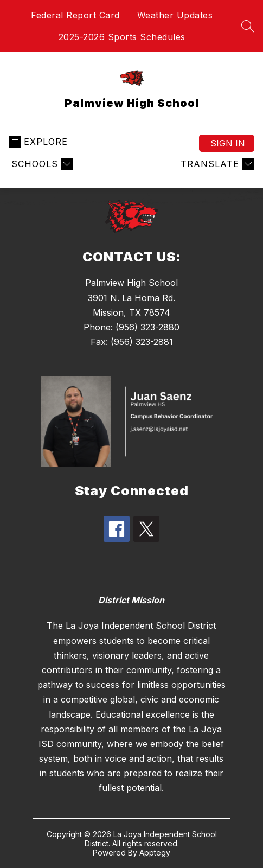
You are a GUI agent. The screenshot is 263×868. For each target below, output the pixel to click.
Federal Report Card (75, 15)
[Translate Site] (216, 164)
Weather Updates (175, 15)
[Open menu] (38, 142)
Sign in (228, 143)
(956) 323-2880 (147, 327)
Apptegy (155, 853)
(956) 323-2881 (142, 342)
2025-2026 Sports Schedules (122, 37)
